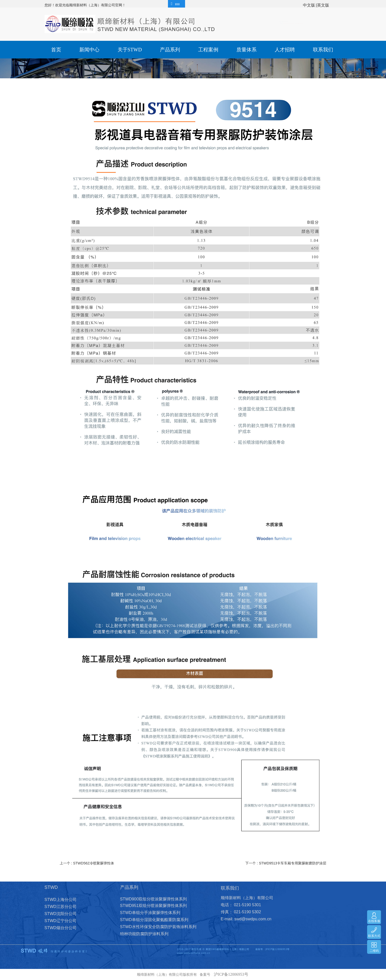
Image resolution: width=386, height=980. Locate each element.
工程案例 (208, 50)
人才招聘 (285, 50)
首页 (56, 50)
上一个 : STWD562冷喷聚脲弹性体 (87, 863)
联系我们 (323, 50)
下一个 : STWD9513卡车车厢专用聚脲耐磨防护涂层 (286, 863)
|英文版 (322, 5)
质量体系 (247, 50)
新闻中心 (89, 50)
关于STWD (130, 50)
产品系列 (170, 50)
